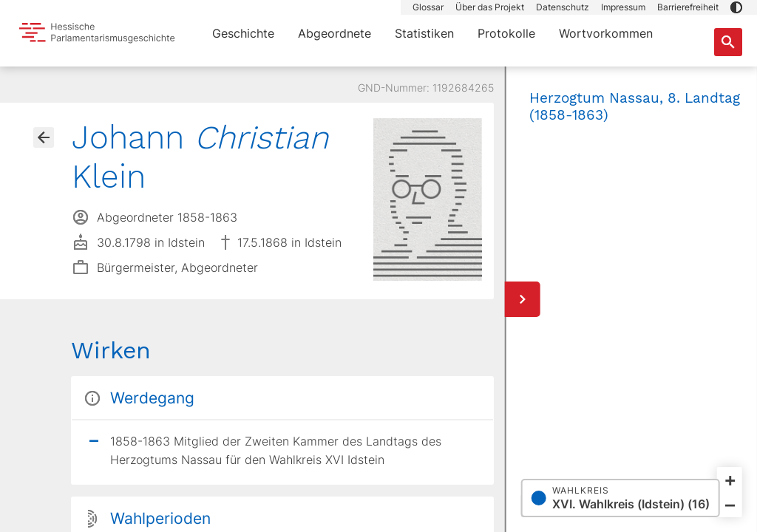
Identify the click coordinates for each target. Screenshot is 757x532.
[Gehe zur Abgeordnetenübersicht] (44, 137)
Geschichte (243, 33)
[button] (736, 7)
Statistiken (424, 33)
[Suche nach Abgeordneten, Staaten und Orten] (728, 42)
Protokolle (506, 33)
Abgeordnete (335, 33)
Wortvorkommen (606, 33)
